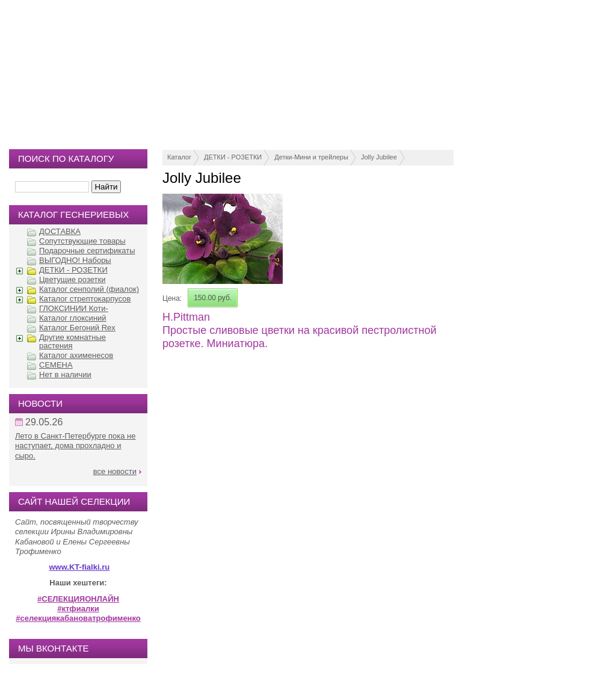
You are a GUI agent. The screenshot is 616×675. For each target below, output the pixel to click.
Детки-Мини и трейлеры (311, 157)
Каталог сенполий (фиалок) (89, 289)
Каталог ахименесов (76, 355)
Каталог (179, 157)
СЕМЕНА (56, 365)
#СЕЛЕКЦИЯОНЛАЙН (78, 599)
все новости (115, 471)
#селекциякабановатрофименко (78, 618)
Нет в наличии (65, 374)
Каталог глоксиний (73, 318)
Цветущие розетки (72, 279)
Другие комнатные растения (72, 341)
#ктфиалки (78, 609)
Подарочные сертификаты (87, 251)
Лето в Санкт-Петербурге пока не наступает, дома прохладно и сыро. (75, 446)
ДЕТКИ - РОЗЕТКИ (233, 157)
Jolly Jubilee (379, 157)
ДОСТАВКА (60, 231)
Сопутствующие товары (82, 241)
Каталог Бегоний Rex (77, 328)
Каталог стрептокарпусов (85, 299)
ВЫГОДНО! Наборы (75, 260)
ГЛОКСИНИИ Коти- (74, 308)
